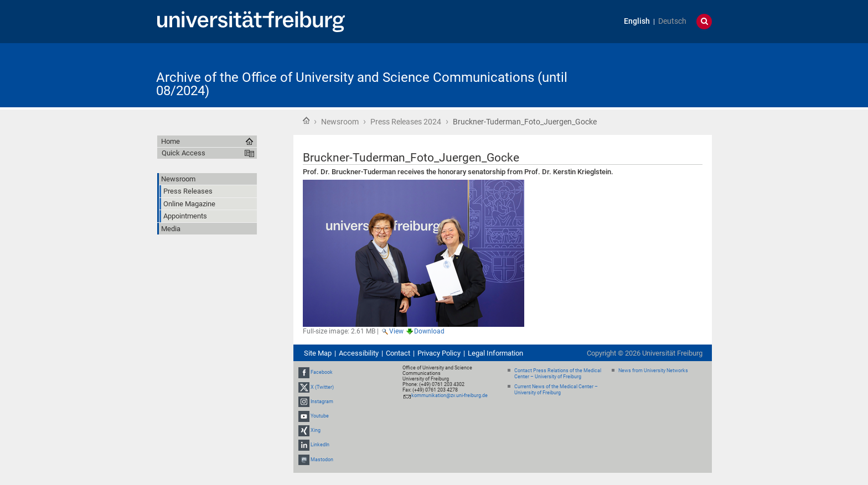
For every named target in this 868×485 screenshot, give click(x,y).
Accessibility (359, 353)
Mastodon (322, 460)
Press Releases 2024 (406, 122)
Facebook (322, 372)
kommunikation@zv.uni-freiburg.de (449, 395)
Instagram (322, 401)
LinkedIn (320, 445)
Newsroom (340, 122)
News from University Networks (653, 371)
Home (306, 121)
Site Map (318, 353)
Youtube (320, 416)
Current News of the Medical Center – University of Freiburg (556, 390)
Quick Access (184, 153)
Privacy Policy (439, 353)
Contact (398, 353)
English (637, 21)
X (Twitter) (322, 387)
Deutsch (672, 21)
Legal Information (495, 353)
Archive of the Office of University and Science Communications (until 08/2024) (362, 84)
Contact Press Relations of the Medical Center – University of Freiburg (558, 374)
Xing (316, 430)
